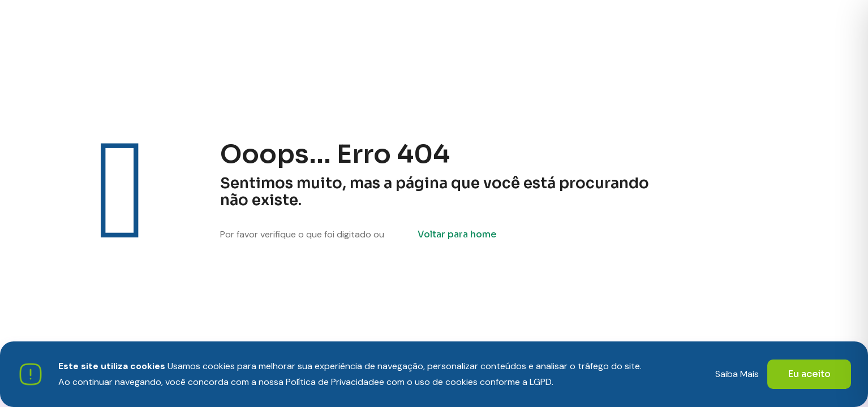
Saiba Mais (737, 374)
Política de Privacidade (332, 382)
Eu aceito (809, 374)
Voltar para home (457, 234)
